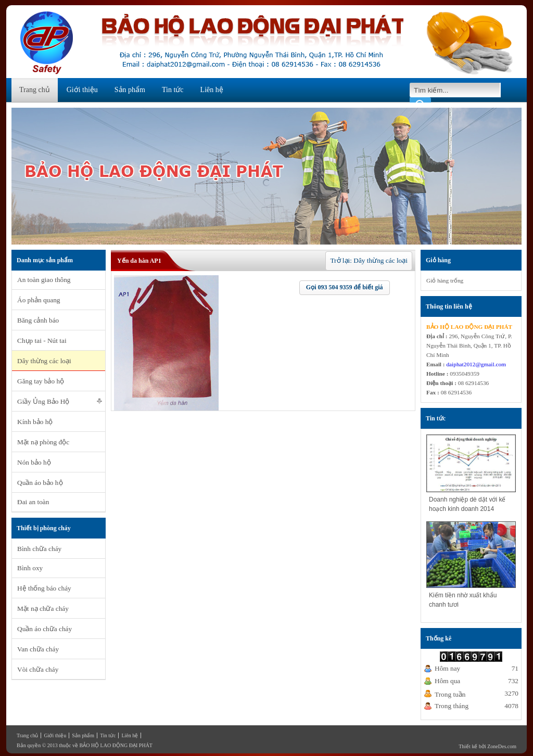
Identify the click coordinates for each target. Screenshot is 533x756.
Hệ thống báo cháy (44, 588)
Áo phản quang (39, 300)
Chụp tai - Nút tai (42, 341)
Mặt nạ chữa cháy (43, 608)
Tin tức (173, 90)
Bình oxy (30, 568)
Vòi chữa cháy (38, 669)
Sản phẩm (130, 90)
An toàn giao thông (44, 280)
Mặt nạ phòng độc (43, 442)
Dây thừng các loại (44, 361)
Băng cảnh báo (38, 320)
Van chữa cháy (38, 649)
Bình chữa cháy (39, 549)
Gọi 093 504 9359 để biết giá (345, 287)
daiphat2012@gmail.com (476, 364)
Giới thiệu (82, 90)
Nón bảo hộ (34, 462)
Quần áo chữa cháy (45, 629)
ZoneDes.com (502, 746)
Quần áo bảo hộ (40, 483)
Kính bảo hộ (35, 422)
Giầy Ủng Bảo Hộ (43, 401)
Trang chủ (35, 90)
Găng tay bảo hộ (41, 381)
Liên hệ (212, 90)
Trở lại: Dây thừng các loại (369, 260)
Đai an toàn (33, 502)
